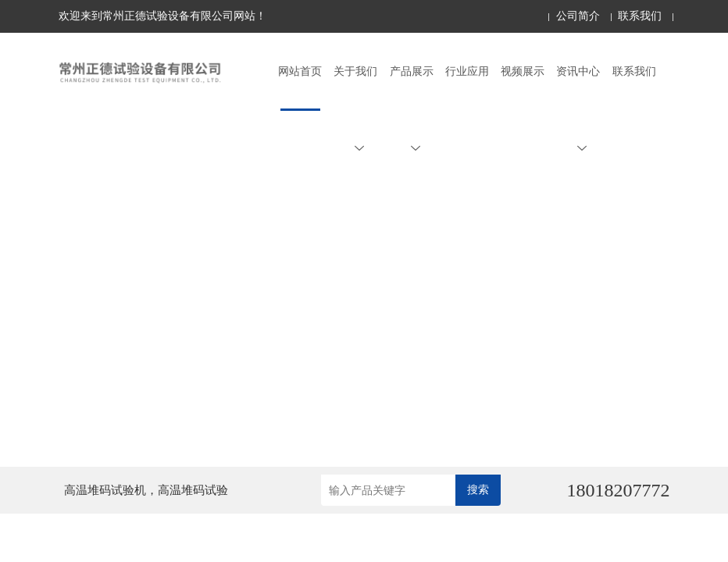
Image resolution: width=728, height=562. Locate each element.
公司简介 (578, 16)
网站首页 (300, 71)
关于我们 (355, 109)
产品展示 (412, 109)
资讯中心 (578, 109)
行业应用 (467, 71)
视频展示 (523, 71)
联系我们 (640, 16)
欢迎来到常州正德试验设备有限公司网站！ (162, 16)
